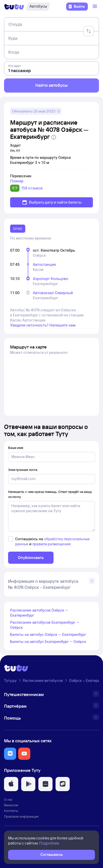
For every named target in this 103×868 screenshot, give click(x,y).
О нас (8, 799)
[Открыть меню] (95, 7)
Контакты (11, 811)
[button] (10, 754)
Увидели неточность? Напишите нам (43, 325)
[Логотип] (14, 7)
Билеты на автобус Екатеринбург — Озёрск (48, 642)
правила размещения (51, 544)
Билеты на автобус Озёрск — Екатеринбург (48, 635)
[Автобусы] (38, 7)
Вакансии (11, 805)
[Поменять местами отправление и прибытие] (89, 31)
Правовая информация (21, 816)
